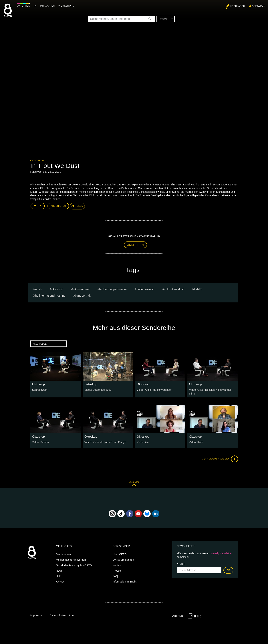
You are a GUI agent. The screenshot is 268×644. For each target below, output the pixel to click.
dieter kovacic (145, 289)
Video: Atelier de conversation (154, 390)
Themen (166, 19)
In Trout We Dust (174, 289)
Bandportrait (83, 295)
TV (36, 6)
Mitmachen (48, 6)
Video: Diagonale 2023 (98, 390)
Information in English (126, 581)
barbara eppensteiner (113, 289)
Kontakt (117, 565)
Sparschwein (40, 390)
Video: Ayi (143, 442)
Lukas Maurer (81, 289)
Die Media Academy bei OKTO (74, 565)
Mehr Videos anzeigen (220, 459)
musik (38, 289)
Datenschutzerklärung (62, 615)
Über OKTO (120, 554)
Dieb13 (198, 289)
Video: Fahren (40, 442)
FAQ (115, 576)
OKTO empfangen (123, 559)
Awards (60, 581)
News (59, 570)
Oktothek (24, 6)
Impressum (37, 615)
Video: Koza (196, 442)
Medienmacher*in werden (71, 559)
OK (228, 570)
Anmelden (135, 245)
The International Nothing (50, 295)
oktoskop (57, 289)
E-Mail (181, 564)
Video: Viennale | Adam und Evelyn (105, 442)
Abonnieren (58, 206)
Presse (117, 570)
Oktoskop (37, 160)
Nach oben (134, 484)
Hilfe (59, 576)
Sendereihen (63, 554)
